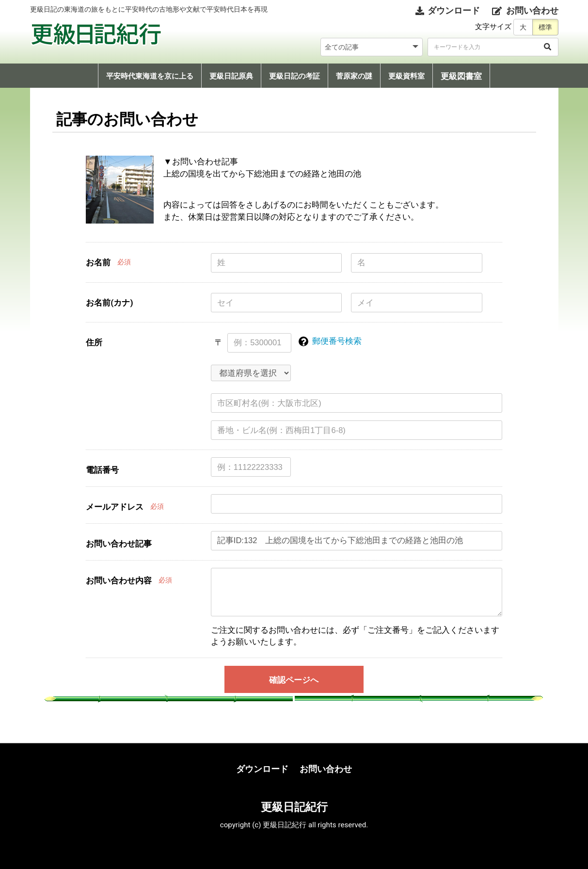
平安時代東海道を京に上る (150, 76)
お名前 (98, 262)
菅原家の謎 (354, 76)
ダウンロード (262, 769)
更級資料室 (406, 76)
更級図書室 (461, 76)
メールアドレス (115, 507)
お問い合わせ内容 (119, 580)
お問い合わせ (326, 769)
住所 (94, 342)
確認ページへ (294, 680)
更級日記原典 (231, 76)
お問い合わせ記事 (119, 544)
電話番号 (102, 470)
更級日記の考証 (294, 76)
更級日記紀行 (294, 807)
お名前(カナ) (109, 303)
